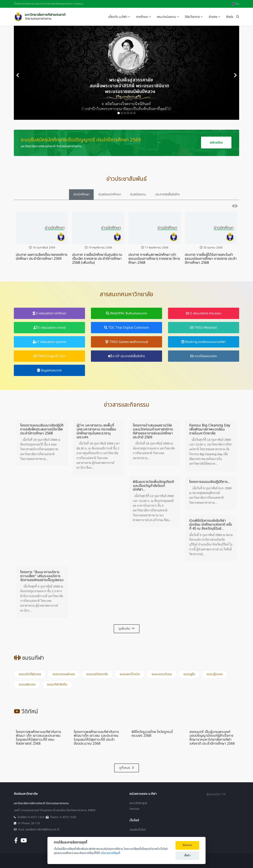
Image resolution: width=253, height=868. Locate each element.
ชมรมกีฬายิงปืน (57, 684)
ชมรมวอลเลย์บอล (64, 674)
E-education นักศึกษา (49, 313)
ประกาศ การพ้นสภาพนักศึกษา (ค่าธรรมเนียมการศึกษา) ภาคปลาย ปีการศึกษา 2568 (154, 259)
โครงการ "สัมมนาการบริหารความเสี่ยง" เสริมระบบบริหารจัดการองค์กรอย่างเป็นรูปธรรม (42, 576)
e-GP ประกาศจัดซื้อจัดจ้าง (126, 356)
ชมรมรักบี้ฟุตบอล (30, 674)
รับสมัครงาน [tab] (138, 194)
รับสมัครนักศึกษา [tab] (110, 194)
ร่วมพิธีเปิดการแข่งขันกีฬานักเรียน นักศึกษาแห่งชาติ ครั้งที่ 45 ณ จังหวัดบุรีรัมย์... (211, 525)
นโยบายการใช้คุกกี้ (110, 853)
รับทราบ (187, 845)
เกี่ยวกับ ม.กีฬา (118, 17)
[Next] (235, 73)
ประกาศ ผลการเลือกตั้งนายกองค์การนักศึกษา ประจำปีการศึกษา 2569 (42, 257)
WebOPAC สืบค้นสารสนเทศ (126, 313)
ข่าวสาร (213, 17)
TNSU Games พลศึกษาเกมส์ (126, 342)
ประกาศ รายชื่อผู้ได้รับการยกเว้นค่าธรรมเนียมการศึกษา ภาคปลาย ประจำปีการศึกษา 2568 (211, 259)
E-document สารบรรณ (204, 313)
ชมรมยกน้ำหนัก (130, 674)
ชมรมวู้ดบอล (215, 674)
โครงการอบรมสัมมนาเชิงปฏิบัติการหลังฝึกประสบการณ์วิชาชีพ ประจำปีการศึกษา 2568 (42, 429)
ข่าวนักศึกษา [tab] (81, 194)
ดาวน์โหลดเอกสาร (204, 356)
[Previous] (18, 73)
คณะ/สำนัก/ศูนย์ (138, 803)
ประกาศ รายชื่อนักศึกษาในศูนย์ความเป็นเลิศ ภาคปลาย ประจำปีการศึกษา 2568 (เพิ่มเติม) (97, 259)
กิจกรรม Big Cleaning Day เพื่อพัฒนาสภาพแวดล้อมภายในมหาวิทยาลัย (210, 429)
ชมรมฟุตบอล (27, 684)
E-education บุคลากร (49, 342)
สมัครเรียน (216, 143)
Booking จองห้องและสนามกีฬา (204, 342)
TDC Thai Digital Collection (126, 328)
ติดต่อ (230, 17)
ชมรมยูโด (189, 674)
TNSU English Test (49, 356)
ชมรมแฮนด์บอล (162, 674)
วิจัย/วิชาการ (192, 17)
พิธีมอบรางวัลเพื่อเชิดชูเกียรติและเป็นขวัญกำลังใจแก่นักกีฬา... (153, 486)
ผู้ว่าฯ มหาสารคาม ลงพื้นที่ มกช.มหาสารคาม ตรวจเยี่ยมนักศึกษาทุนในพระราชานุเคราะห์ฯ (96, 431)
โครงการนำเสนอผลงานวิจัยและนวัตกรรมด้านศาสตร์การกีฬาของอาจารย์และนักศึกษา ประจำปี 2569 (153, 431)
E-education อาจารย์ (50, 328)
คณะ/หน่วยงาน (166, 17)
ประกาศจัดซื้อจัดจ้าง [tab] (167, 194)
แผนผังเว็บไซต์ (138, 830)
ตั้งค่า (187, 856)
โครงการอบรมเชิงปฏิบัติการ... (210, 482)
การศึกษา (142, 17)
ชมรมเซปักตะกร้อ (97, 674)
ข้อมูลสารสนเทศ (49, 370)
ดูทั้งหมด (127, 768)
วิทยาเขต (134, 809)
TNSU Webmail (204, 328)
